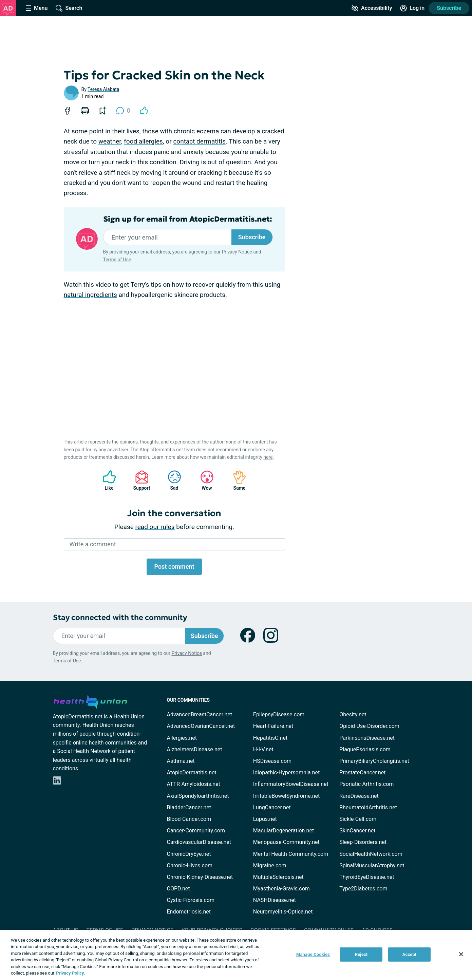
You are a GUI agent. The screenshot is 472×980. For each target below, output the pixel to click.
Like (106, 480)
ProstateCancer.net (362, 772)
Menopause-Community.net (286, 842)
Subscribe (449, 8)
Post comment (174, 567)
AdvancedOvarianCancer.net (201, 726)
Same (236, 480)
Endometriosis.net (189, 912)
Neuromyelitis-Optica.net (283, 912)
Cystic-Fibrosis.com (191, 900)
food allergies (143, 141)
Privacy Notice (237, 252)
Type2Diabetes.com (363, 889)
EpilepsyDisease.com (279, 714)
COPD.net (178, 889)
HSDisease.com (272, 761)
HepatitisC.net (270, 738)
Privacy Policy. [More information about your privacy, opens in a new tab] (70, 973)
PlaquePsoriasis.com (365, 749)
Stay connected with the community (120, 617)
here (268, 457)
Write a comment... (95, 544)
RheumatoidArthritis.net (368, 807)
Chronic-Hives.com (190, 865)
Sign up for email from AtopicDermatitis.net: (188, 219)
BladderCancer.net (189, 807)
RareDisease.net (359, 796)
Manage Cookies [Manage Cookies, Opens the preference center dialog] (313, 954)
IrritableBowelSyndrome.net (286, 796)
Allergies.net (182, 738)
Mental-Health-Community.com (291, 854)
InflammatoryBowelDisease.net (291, 784)
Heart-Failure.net (273, 726)
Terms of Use (117, 260)
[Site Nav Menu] (37, 8)
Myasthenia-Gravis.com (281, 889)
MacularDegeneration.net (284, 831)
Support (139, 480)
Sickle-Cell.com (358, 819)
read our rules (155, 527)
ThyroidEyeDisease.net (367, 877)
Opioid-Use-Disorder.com (369, 726)
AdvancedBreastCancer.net (200, 714)
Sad (171, 480)
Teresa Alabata (103, 89)
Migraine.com (270, 865)
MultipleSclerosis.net (278, 877)
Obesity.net (353, 714)
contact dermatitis (199, 141)
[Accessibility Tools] (372, 8)
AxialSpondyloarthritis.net (198, 796)
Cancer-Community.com (196, 831)
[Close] (461, 954)
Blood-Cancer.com (189, 819)
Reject (361, 954)
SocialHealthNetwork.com (371, 854)
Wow (204, 480)
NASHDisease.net (275, 900)
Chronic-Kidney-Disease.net (200, 877)
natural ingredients (90, 295)
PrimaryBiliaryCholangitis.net (374, 761)
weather (110, 141)
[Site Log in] (412, 8)
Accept (410, 954)
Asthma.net (181, 761)
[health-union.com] (90, 701)
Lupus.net (265, 819)
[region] (236, 955)
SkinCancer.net (357, 831)
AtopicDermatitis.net (192, 772)
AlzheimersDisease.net (195, 749)
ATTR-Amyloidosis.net (194, 784)
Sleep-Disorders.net (363, 842)
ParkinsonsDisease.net (367, 738)
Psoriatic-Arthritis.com (366, 784)
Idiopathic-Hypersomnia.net (286, 772)
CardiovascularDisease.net (199, 842)
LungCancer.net (272, 807)
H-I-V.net (263, 749)
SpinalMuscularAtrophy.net (372, 865)
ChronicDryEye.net (189, 854)
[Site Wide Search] (69, 8)
